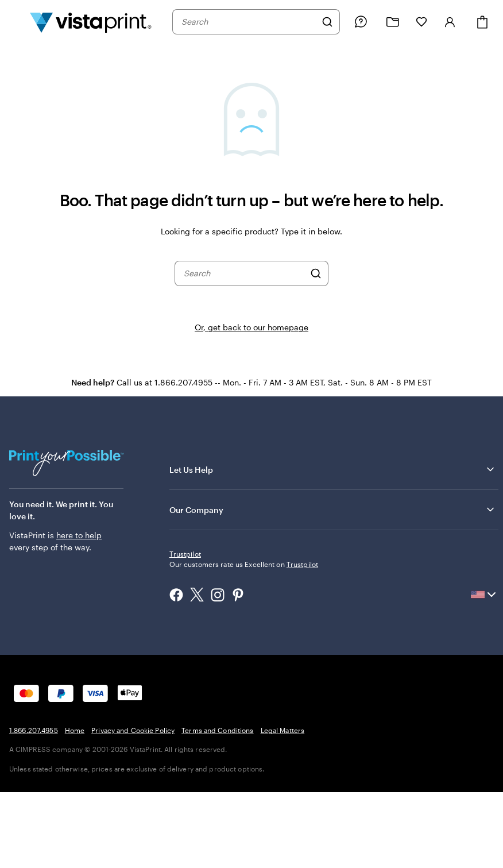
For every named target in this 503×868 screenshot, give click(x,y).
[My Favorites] (421, 22)
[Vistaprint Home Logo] (91, 22)
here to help (79, 535)
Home (75, 806)
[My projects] (393, 22)
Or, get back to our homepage (252, 327)
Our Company (333, 510)
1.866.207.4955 (34, 806)
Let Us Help (333, 469)
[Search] (327, 22)
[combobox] (249, 22)
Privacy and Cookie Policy (133, 806)
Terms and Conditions (217, 806)
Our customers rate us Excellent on (244, 640)
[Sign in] (450, 22)
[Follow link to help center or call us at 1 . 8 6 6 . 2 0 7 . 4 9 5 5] (361, 22)
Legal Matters (283, 806)
